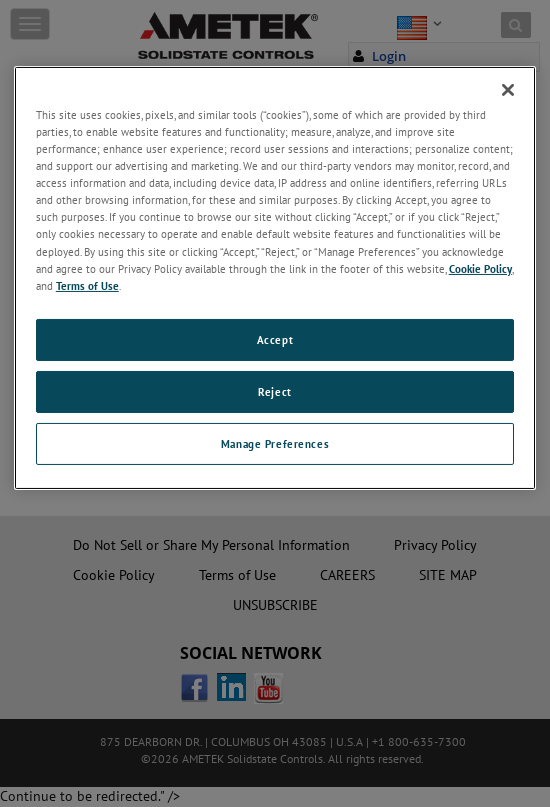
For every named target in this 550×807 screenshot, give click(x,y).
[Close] (508, 90)
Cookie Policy (480, 268)
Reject (274, 391)
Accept (275, 339)
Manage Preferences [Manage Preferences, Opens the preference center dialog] (275, 443)
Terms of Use (87, 285)
